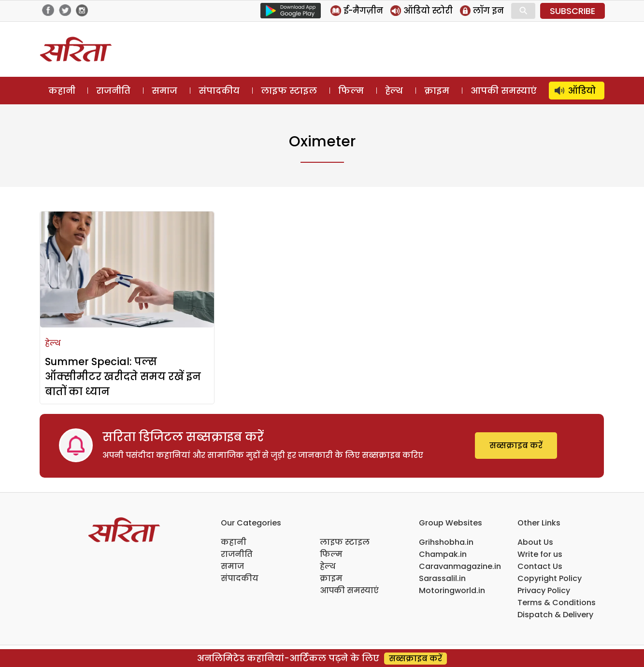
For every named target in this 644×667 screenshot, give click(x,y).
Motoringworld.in (452, 590)
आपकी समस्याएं (504, 91)
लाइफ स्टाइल (289, 91)
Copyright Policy (550, 578)
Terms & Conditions (557, 603)
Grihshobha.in (446, 542)
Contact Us (540, 566)
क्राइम (437, 91)
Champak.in (443, 554)
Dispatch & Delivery (555, 615)
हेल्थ (394, 91)
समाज (165, 91)
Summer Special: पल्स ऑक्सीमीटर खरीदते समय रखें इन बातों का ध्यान (123, 376)
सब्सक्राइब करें (516, 446)
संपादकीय (219, 91)
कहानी (62, 91)
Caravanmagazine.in (460, 566)
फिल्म (351, 91)
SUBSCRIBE (572, 11)
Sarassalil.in (442, 578)
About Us (535, 542)
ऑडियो (582, 91)
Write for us (540, 554)
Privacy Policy (544, 590)
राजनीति (113, 91)
